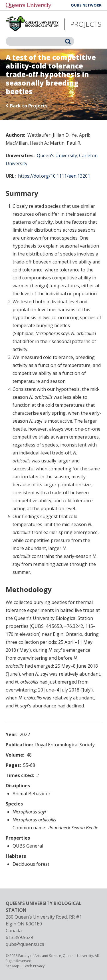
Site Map (13, 966)
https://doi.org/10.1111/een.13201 (54, 176)
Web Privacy (35, 966)
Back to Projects (29, 106)
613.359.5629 (19, 937)
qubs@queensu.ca (25, 944)
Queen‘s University (57, 155)
